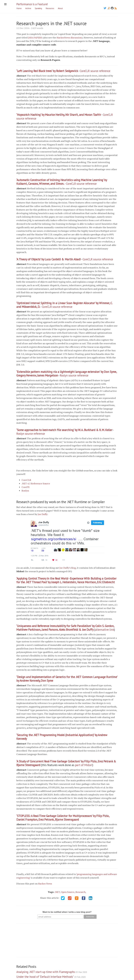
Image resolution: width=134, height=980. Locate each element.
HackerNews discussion (69, 37)
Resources (50, 8)
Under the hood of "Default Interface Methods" (51, 977)
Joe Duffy (43, 514)
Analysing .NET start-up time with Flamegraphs (52, 972)
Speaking (38, 8)
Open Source (68, 892)
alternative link (105, 630)
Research (80, 892)
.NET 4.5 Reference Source (36, 483)
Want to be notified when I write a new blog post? (67, 912)
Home (19, 8)
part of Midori (84, 765)
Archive (28, 8)
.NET (57, 892)
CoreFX (26, 487)
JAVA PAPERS (35, 37)
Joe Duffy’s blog (68, 568)
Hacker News (45, 884)
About (60, 8)
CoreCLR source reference (95, 71)
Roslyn (25, 491)
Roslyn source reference (74, 375)
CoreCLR (26, 480)
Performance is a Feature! (32, 4)
